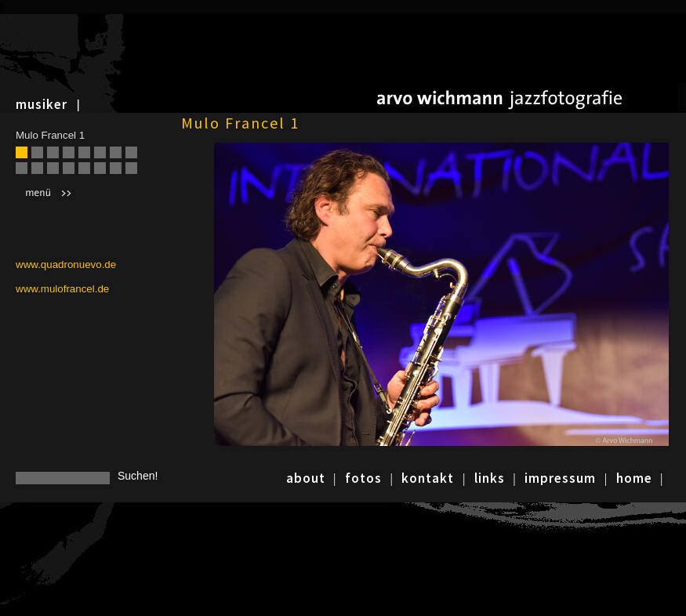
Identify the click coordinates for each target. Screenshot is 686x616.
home (634, 478)
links (490, 478)
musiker (42, 104)
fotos (363, 478)
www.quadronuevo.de (66, 265)
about (306, 478)
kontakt (428, 478)
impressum (560, 478)
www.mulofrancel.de (62, 289)
